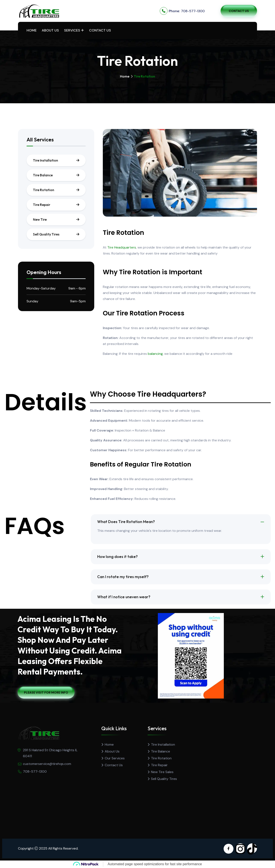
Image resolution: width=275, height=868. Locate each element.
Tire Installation (46, 160)
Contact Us (239, 11)
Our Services (115, 758)
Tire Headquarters (122, 247)
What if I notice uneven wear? (124, 597)
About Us (50, 30)
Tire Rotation (44, 190)
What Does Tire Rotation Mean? (126, 522)
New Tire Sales (162, 772)
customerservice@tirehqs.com (47, 764)
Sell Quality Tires (46, 234)
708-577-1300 (193, 11)
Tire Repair (42, 205)
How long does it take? (118, 557)
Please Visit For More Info (46, 693)
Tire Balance (43, 175)
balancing (155, 354)
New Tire (40, 219)
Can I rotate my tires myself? (123, 577)
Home (32, 30)
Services (72, 30)
